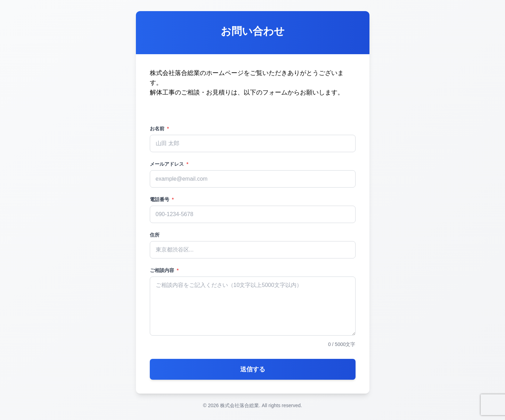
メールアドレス (169, 164)
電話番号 (162, 199)
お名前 (159, 129)
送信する (253, 369)
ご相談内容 (164, 270)
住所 (155, 235)
